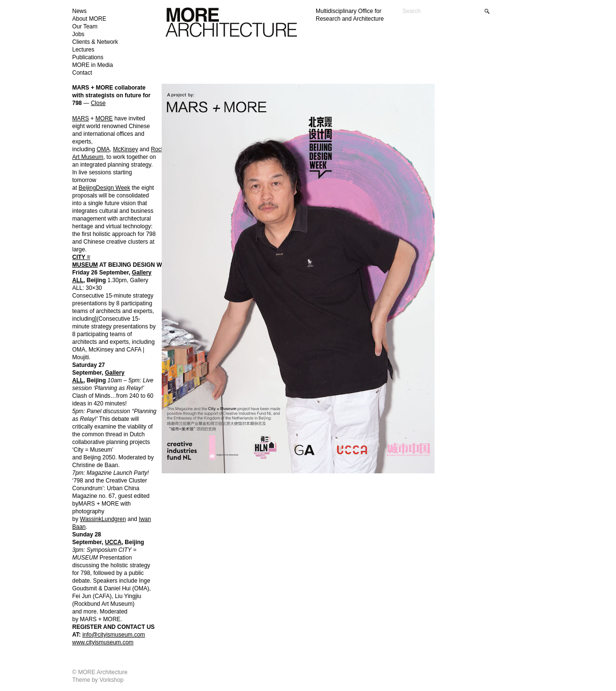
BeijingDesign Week (104, 188)
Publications (88, 57)
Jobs (78, 34)
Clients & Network (95, 42)
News (79, 11)
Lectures (83, 50)
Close (98, 103)
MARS (81, 118)
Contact (82, 73)
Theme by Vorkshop (98, 680)
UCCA (113, 542)
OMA (103, 149)
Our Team (85, 26)
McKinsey (126, 149)
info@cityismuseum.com (114, 635)
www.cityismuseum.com (103, 642)
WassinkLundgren (103, 519)
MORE (104, 118)
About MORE (89, 19)
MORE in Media (93, 65)
